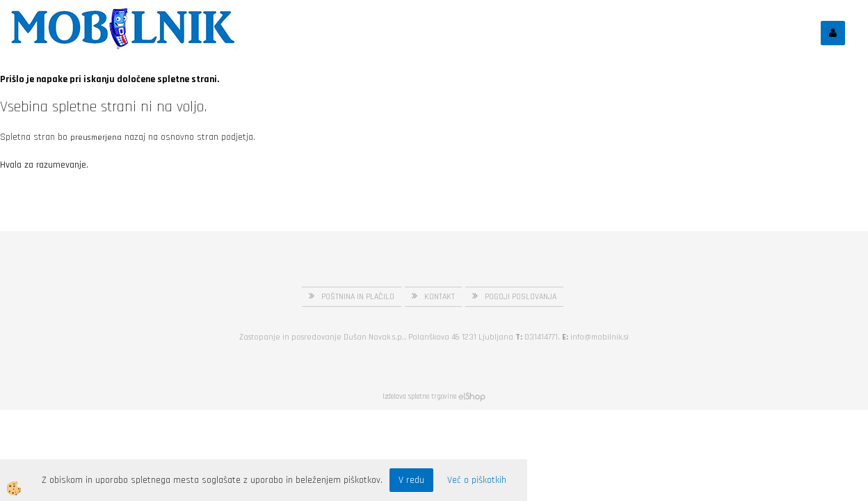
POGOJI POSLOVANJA (521, 297)
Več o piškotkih (477, 480)
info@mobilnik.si (600, 337)
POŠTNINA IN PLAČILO (358, 297)
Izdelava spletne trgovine (419, 397)
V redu (411, 480)
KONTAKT (440, 297)
